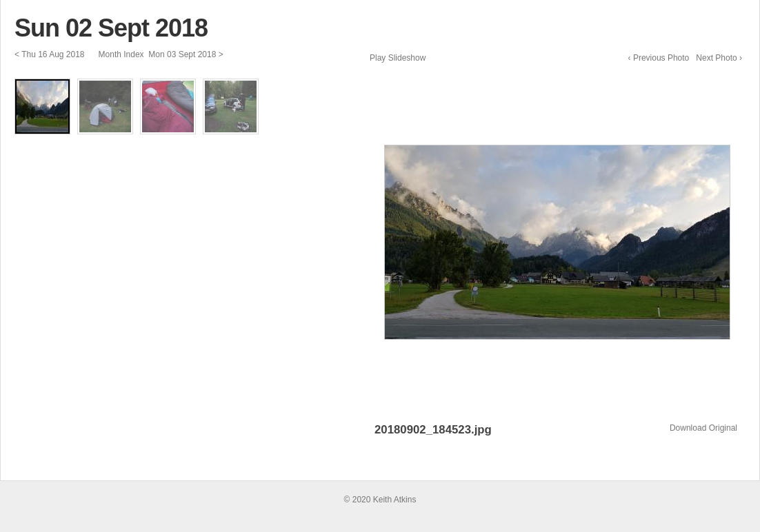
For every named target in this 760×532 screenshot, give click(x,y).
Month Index (121, 54)
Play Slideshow (398, 58)
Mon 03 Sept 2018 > (186, 54)
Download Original (703, 428)
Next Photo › (719, 58)
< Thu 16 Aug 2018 (50, 54)
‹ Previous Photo (659, 58)
